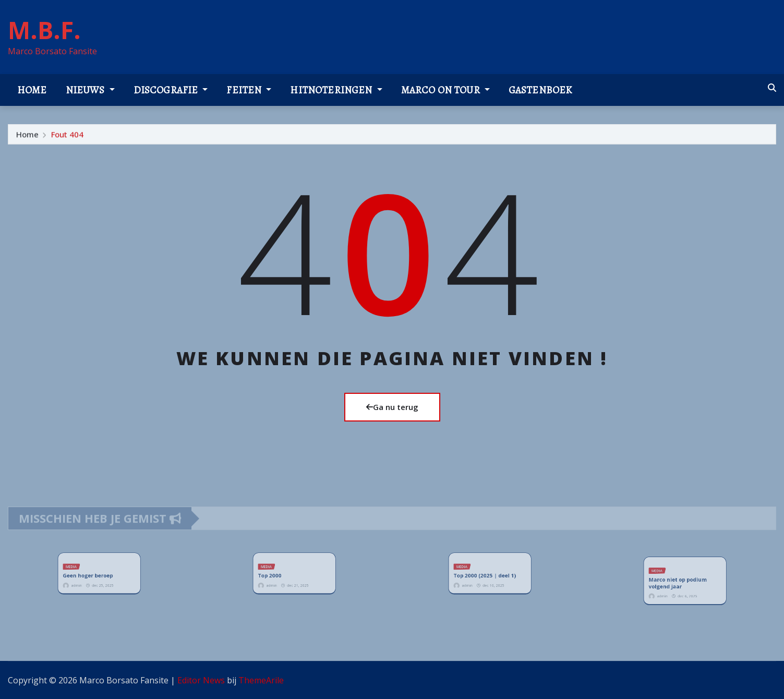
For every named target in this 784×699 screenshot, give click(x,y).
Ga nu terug (392, 407)
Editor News (201, 680)
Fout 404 (67, 137)
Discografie (171, 90)
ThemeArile (261, 680)
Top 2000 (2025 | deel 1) (486, 575)
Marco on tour (445, 90)
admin (84, 582)
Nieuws (90, 90)
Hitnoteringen (336, 90)
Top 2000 (278, 575)
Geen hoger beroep (91, 575)
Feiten (249, 90)
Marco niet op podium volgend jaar (680, 582)
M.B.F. (44, 30)
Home (32, 90)
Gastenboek (540, 90)
